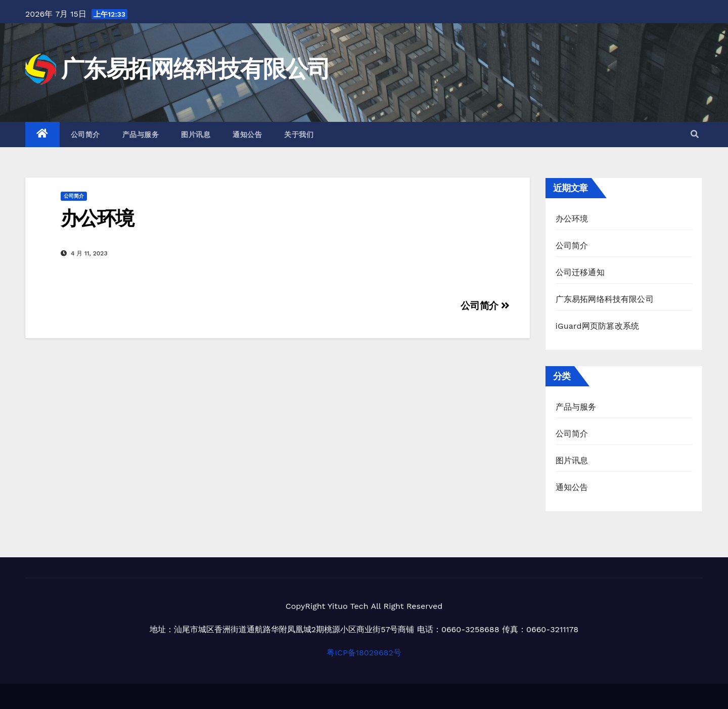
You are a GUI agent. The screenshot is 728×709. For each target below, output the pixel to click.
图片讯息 (196, 135)
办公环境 (97, 218)
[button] (695, 134)
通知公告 (247, 135)
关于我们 (299, 135)
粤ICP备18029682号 (364, 653)
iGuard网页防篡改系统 (598, 326)
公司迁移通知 (580, 272)
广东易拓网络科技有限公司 (196, 69)
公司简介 (85, 135)
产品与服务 (141, 135)
